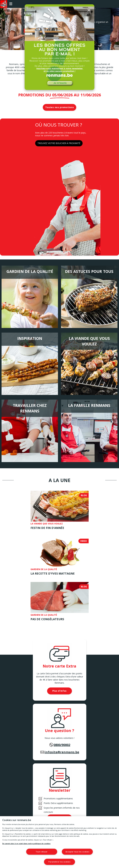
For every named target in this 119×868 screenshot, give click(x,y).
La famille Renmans (89, 405)
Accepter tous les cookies (78, 852)
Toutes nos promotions (60, 107)
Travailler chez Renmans (30, 408)
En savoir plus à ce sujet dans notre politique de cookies (26, 844)
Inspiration (30, 338)
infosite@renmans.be (62, 752)
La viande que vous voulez (89, 341)
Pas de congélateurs (47, 619)
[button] (89, 10)
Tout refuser (41, 852)
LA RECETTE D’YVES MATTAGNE (53, 573)
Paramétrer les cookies (59, 862)
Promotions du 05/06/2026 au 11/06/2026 (60, 95)
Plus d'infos (59, 691)
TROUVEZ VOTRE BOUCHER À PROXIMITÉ (59, 143)
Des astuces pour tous (89, 271)
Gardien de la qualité (30, 271)
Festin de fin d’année (47, 528)
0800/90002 (62, 745)
